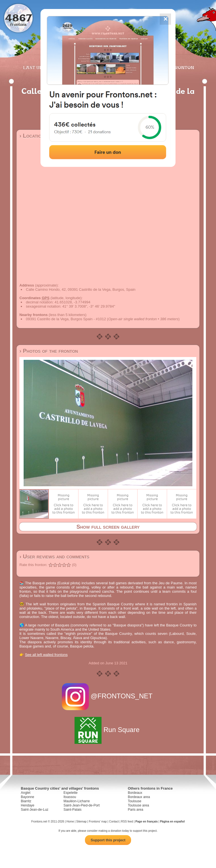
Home (70, 822)
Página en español (172, 822)
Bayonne (27, 797)
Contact (114, 822)
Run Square (108, 730)
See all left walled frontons (46, 655)
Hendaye (28, 805)
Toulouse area (138, 805)
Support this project (108, 840)
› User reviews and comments (54, 556)
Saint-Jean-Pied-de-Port (82, 805)
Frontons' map (98, 822)
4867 (18, 18)
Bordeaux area (139, 797)
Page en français (146, 822)
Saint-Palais (73, 810)
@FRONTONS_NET (108, 696)
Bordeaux (135, 793)
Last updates (40, 67)
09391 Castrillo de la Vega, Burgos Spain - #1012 (66, 319)
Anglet (26, 793)
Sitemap (81, 822)
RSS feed (127, 822)
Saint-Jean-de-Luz (35, 810)
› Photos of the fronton (49, 351)
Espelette (71, 793)
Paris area (135, 810)
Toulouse (134, 801)
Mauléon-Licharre (77, 801)
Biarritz (26, 801)
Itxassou (70, 797)
